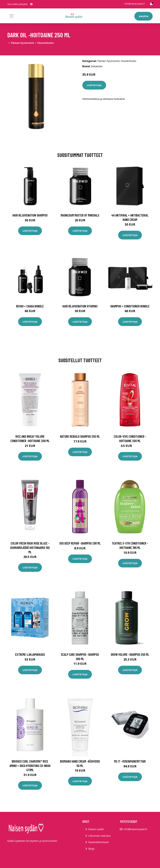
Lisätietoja (94, 85)
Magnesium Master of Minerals (80, 215)
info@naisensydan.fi (135, 4)
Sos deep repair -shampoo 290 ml (80, 543)
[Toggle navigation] (12, 16)
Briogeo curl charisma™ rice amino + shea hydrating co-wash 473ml (30, 766)
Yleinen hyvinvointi (22, 43)
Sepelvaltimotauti (99, 842)
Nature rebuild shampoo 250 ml (80, 436)
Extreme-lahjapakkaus (30, 654)
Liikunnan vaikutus (99, 836)
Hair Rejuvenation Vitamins (80, 306)
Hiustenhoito (46, 43)
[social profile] (31, 4)
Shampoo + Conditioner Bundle (130, 306)
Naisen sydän (96, 829)
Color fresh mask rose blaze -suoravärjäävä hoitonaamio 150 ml (30, 547)
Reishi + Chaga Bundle (30, 306)
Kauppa (144, 16)
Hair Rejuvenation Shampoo (30, 215)
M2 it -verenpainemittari (130, 761)
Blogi (91, 849)
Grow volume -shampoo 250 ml (130, 654)
